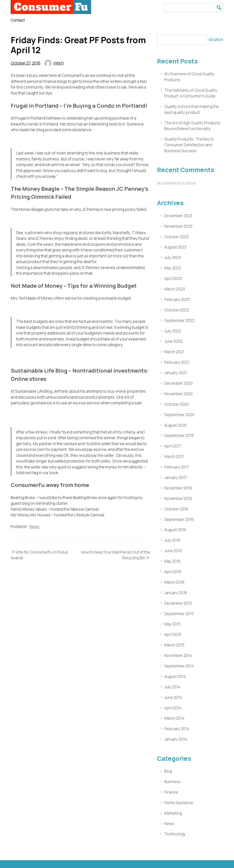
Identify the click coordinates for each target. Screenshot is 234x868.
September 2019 (179, 435)
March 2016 (174, 582)
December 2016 (178, 488)
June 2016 (173, 551)
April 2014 (173, 708)
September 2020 (179, 415)
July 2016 (172, 540)
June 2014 (173, 697)
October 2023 (177, 237)
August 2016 (175, 530)
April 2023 (173, 278)
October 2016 (176, 509)
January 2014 (176, 739)
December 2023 (178, 216)
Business (172, 782)
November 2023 (178, 226)
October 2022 (177, 310)
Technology (175, 834)
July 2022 (173, 331)
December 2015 (178, 603)
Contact (18, 20)
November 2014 (178, 655)
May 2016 (172, 561)
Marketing (173, 813)
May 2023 (173, 268)
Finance (171, 792)
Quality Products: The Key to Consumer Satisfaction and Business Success (189, 145)
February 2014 (177, 729)
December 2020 (178, 383)
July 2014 (172, 687)
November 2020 (178, 394)
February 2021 (177, 362)
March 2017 (174, 456)
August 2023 (175, 247)
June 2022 (173, 341)
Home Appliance (179, 803)
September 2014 (179, 666)
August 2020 (175, 425)
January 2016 (176, 593)
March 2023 (175, 289)
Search (216, 40)
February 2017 (177, 467)
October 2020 (177, 404)
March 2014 (174, 718)
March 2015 (174, 645)
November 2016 (178, 498)
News (34, 527)
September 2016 (179, 519)
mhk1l (59, 63)
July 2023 (173, 258)
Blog (168, 771)
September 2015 (179, 614)
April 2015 (173, 634)
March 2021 (174, 352)
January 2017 (176, 477)
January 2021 (176, 373)
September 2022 (179, 320)
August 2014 (175, 676)
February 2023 (177, 299)
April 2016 (173, 572)
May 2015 (172, 624)
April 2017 (173, 446)
